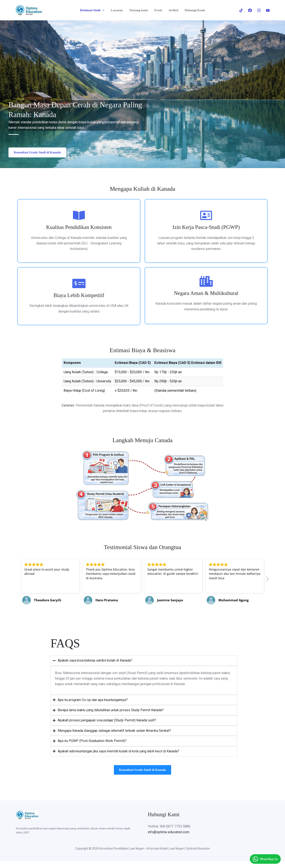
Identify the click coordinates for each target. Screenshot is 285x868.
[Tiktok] (241, 10)
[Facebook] (250, 10)
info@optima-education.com (169, 835)
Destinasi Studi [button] (92, 10)
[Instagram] (259, 10)
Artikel (173, 10)
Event (158, 10)
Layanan (117, 10)
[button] (102, 10)
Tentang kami (138, 10)
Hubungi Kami (195, 10)
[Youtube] (268, 10)
